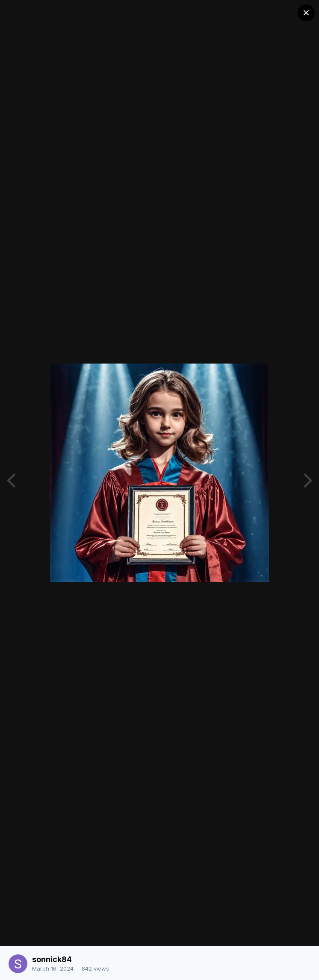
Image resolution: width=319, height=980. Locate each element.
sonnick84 (52, 959)
